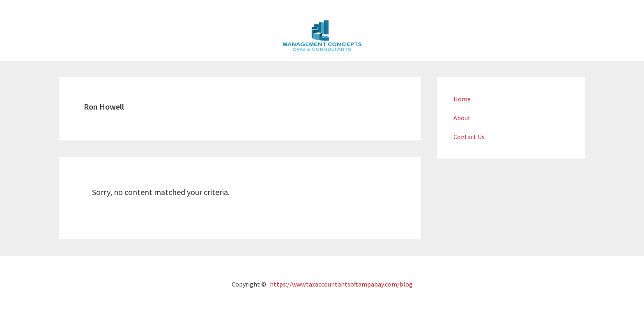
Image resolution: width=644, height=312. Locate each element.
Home (462, 99)
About (462, 118)
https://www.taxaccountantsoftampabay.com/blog (341, 284)
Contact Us (469, 137)
